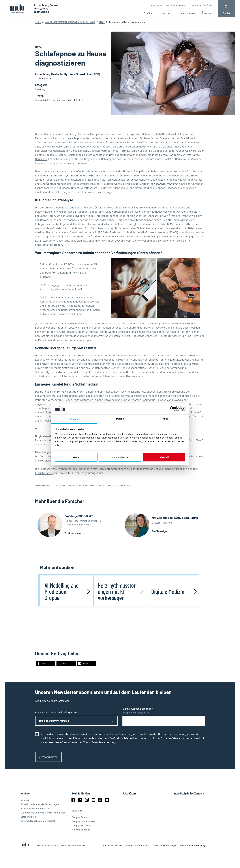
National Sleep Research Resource (144, 171)
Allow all (164, 457)
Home (38, 22)
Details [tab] (120, 419)
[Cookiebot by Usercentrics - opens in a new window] (172, 408)
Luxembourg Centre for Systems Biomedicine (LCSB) (70, 22)
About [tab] (166, 419)
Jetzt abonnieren (48, 758)
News (102, 22)
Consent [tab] (74, 419)
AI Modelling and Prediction (160, 236)
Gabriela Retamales (107, 236)
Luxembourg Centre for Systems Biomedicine (63, 175)
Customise (120, 457)
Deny (76, 457)
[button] (45, 665)
